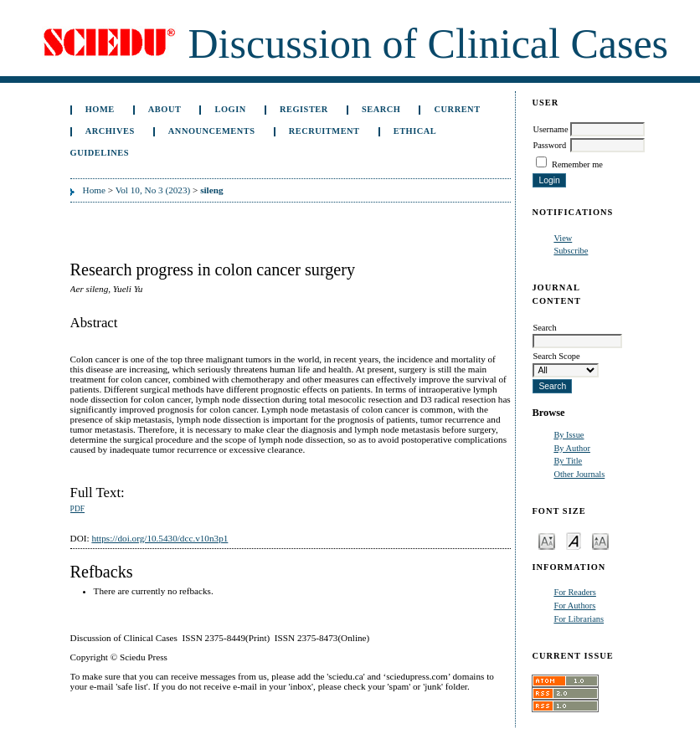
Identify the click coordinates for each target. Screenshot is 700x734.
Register (304, 109)
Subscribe (571, 251)
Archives (110, 131)
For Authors (574, 606)
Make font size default (574, 540)
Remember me (577, 164)
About (165, 109)
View (563, 238)
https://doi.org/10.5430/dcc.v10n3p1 (160, 538)
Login (231, 109)
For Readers (575, 592)
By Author (572, 448)
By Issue (569, 435)
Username (550, 129)
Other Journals (579, 474)
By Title (568, 461)
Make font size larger (600, 540)
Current (458, 109)
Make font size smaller (547, 540)
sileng (211, 190)
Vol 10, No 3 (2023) (153, 190)
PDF (77, 509)
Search (381, 109)
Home (100, 109)
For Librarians (579, 619)
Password (549, 145)
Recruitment (324, 131)
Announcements (212, 131)
